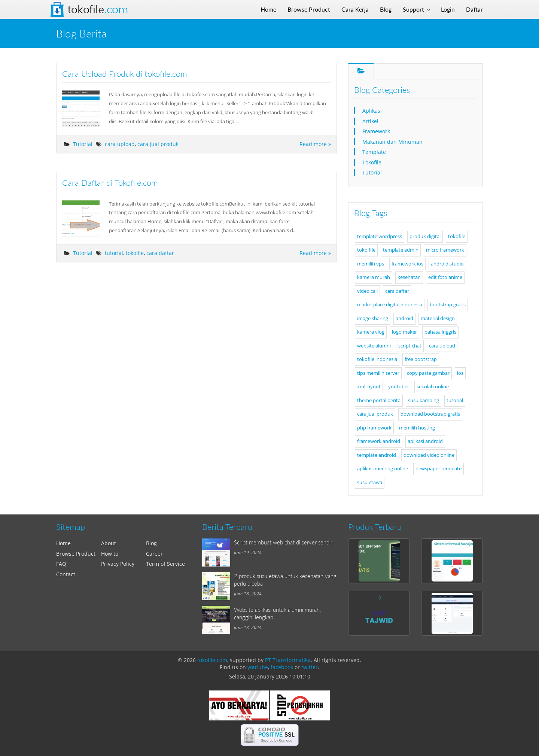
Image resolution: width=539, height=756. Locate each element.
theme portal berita (379, 400)
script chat (410, 346)
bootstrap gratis (448, 305)
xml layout (369, 387)
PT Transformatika (288, 660)
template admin (401, 250)
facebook (282, 667)
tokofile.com (212, 660)
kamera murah (374, 277)
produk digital (425, 236)
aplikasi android (425, 441)
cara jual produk (158, 144)
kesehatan (409, 277)
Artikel (370, 121)
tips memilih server (378, 373)
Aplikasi (372, 111)
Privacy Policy (118, 564)
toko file (366, 250)
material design (438, 318)
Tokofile (98, 9)
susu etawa (370, 482)
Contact (66, 574)
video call (367, 291)
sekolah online (433, 387)
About (109, 543)
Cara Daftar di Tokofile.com (110, 183)
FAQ (61, 564)
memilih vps (371, 264)
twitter (310, 667)
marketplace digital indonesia (390, 305)
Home (63, 543)
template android (377, 455)
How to (110, 554)
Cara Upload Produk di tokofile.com (125, 74)
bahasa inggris (440, 332)
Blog (151, 543)
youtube (258, 667)
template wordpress (380, 236)
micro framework (445, 250)
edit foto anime (445, 277)
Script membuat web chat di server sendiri (284, 542)
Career (154, 554)
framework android (379, 441)
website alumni (374, 346)
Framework (376, 131)
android (404, 318)
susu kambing (424, 400)
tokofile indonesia (377, 359)
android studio (447, 264)
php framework (374, 428)
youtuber (399, 387)
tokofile (135, 253)
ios (460, 373)
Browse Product (76, 554)
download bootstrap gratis (430, 414)
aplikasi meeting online (383, 469)
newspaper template (438, 469)
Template (374, 152)
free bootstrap (421, 359)
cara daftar (160, 253)
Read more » (315, 144)
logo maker (404, 332)
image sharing (373, 318)
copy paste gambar (428, 373)
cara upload (120, 144)
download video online (429, 455)
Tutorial (83, 144)
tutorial (114, 253)
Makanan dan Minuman (392, 142)
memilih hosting (417, 428)
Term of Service (165, 564)
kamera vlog (371, 332)
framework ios (407, 264)
